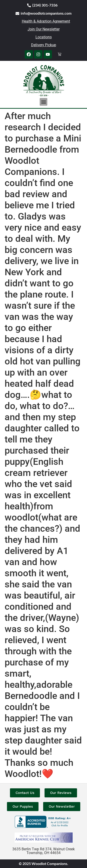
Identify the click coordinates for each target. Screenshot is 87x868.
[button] (43, 102)
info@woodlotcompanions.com (46, 13)
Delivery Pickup (44, 45)
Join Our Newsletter (44, 29)
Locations (44, 37)
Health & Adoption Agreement (46, 21)
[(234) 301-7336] (29, 5)
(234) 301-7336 (45, 5)
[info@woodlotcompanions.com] (17, 13)
